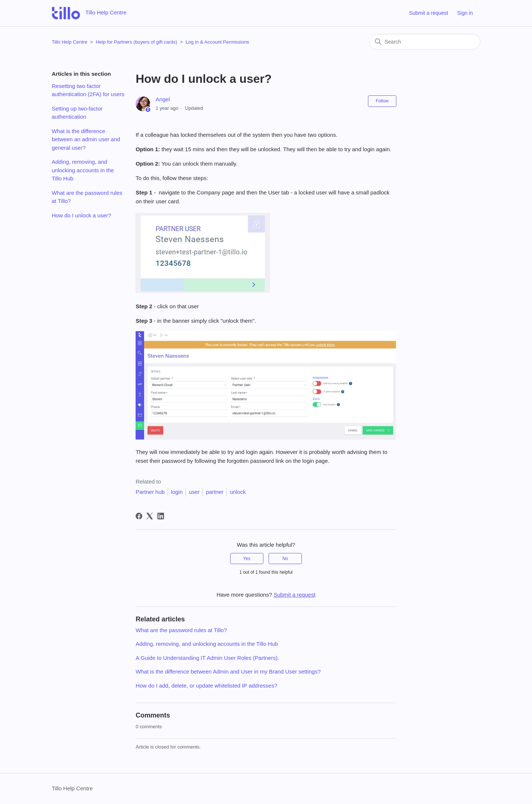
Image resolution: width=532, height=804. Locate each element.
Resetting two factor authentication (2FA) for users (88, 90)
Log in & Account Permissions (217, 42)
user (194, 492)
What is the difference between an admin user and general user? (86, 139)
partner (215, 492)
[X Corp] (150, 516)
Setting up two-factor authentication (77, 113)
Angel (163, 99)
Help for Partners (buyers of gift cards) (137, 42)
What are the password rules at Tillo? (87, 197)
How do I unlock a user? (81, 215)
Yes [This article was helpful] (247, 559)
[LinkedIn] (161, 516)
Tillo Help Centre (69, 42)
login (177, 492)
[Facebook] (139, 516)
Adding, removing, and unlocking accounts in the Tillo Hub (83, 170)
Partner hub (150, 492)
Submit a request (429, 13)
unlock (238, 492)
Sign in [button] (465, 13)
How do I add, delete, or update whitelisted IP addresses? (206, 686)
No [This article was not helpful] (285, 559)
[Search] (425, 42)
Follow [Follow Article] (382, 101)
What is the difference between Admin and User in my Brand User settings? (228, 671)
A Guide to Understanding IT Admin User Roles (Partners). (207, 658)
